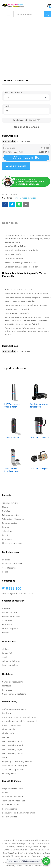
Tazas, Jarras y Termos (13, 769)
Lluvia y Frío (8, 733)
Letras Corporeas (10, 628)
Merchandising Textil (12, 741)
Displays (6, 608)
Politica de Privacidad (12, 797)
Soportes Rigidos (10, 665)
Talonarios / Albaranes (13, 519)
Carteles (6, 511)
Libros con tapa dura (12, 543)
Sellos (5, 572)
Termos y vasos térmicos (24, 198)
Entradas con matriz (12, 564)
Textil (5, 657)
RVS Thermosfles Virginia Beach (12, 406)
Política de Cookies (11, 805)
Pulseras (6, 560)
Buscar (47, 14)
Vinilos (5, 649)
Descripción (10, 223)
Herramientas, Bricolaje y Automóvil (19, 721)
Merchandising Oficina (13, 753)
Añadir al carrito (26, 158)
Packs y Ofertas (10, 817)
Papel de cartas (10, 523)
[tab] (11, 224)
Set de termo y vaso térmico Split (39, 406)
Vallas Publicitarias (11, 661)
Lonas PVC (7, 653)
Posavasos (7, 690)
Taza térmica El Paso (40, 438)
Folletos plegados (11, 515)
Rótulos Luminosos (11, 616)
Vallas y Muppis (10, 612)
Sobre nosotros (9, 809)
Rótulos (6, 632)
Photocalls (7, 624)
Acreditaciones (9, 568)
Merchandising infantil (13, 745)
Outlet (5, 757)
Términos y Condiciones (14, 801)
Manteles (7, 686)
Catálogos (7, 539)
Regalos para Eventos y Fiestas (17, 761)
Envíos (5, 793)
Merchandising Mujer (12, 749)
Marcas (6, 737)
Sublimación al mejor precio (16, 765)
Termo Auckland (12, 438)
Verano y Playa (9, 773)
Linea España (9, 729)
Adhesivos (7, 531)
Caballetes (7, 620)
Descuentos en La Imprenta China (19, 813)
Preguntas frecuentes (12, 789)
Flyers (5, 507)
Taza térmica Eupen (39, 469)
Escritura (7, 713)
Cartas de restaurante (13, 682)
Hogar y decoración (11, 725)
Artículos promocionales (14, 709)
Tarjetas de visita (10, 503)
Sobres (5, 527)
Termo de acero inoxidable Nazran (12, 470)
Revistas (6, 535)
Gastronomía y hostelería (14, 694)
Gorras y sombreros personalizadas (19, 717)
